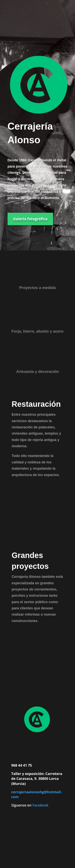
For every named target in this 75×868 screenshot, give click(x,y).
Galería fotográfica (30, 219)
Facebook (40, 805)
